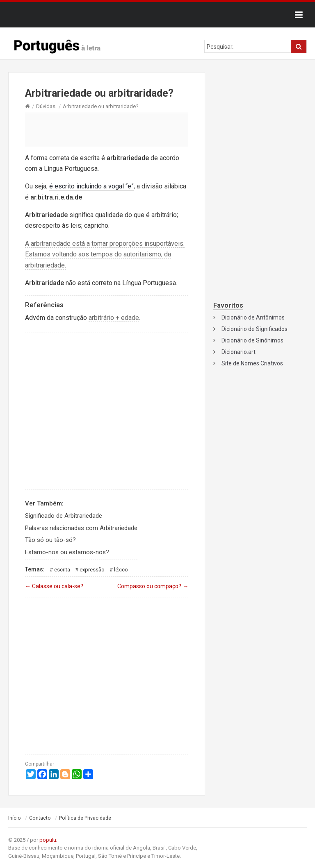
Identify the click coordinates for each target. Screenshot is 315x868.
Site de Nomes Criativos (252, 363)
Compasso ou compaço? (153, 586)
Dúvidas (46, 106)
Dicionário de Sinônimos (252, 340)
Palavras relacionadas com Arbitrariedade (81, 528)
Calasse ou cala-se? (54, 586)
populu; (48, 840)
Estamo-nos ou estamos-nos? (67, 552)
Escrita (62, 570)
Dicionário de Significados (255, 329)
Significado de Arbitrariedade (64, 516)
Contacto (40, 818)
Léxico (121, 570)
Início (15, 818)
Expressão (92, 570)
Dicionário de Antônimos (253, 317)
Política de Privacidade (85, 818)
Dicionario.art (239, 352)
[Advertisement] (107, 129)
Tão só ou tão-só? (50, 540)
